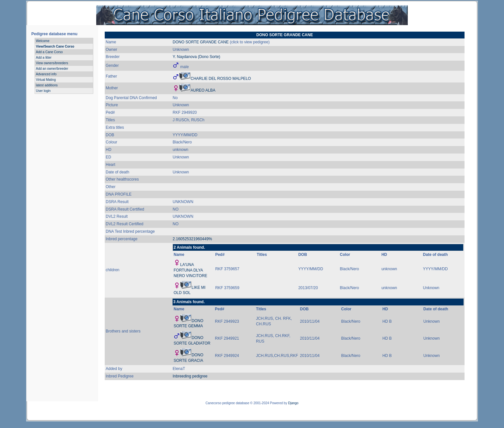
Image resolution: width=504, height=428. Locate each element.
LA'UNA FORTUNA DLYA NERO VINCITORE (190, 270)
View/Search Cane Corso (55, 46)
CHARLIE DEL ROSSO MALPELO (221, 79)
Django (293, 403)
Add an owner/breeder (52, 69)
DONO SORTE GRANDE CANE (201, 42)
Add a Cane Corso (49, 52)
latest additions (47, 85)
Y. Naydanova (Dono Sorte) (196, 57)
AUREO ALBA (203, 90)
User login (43, 91)
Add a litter (44, 58)
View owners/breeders (52, 63)
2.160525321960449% (192, 239)
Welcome (43, 41)
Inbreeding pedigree (190, 376)
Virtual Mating (46, 80)
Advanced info (46, 74)
